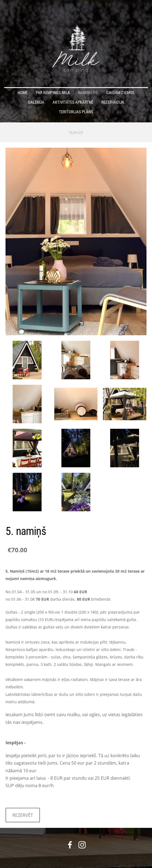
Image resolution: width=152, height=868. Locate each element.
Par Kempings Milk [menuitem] (53, 93)
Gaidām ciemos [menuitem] (120, 93)
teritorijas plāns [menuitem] (76, 112)
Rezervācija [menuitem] (113, 102)
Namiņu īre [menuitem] (88, 93)
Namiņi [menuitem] (76, 132)
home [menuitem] (23, 93)
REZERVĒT (23, 815)
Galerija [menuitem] (36, 102)
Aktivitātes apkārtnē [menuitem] (73, 102)
